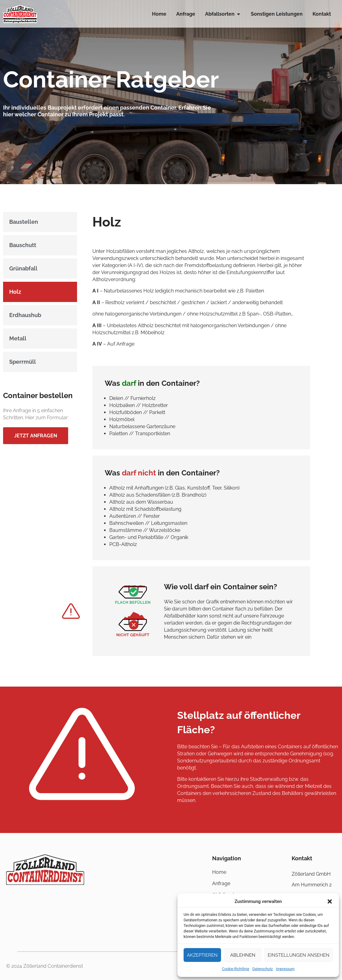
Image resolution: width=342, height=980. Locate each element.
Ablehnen (243, 955)
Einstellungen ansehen (299, 955)
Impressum (285, 969)
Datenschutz (263, 969)
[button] (330, 901)
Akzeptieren (202, 955)
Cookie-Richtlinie (236, 969)
